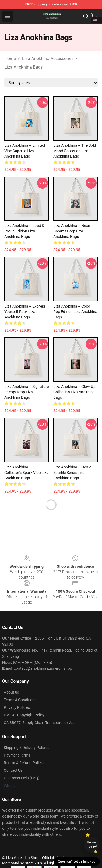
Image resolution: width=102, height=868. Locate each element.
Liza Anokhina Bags (24, 67)
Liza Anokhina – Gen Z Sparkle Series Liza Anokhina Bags (72, 473)
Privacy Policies (17, 707)
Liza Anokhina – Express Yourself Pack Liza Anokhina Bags (25, 312)
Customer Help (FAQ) (22, 778)
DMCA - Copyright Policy (24, 715)
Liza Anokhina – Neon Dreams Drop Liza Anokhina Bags (72, 231)
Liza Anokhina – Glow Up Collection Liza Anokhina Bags (74, 392)
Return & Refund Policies (24, 763)
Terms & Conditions (20, 700)
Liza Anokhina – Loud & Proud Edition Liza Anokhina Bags (24, 231)
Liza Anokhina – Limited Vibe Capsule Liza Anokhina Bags (25, 151)
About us (11, 692)
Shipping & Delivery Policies (27, 748)
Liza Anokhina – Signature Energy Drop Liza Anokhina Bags (27, 392)
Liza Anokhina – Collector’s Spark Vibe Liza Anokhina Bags (26, 473)
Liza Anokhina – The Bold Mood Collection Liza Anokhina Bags (75, 151)
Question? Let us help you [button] (77, 861)
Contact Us (13, 770)
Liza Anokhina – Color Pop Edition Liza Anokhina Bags (75, 312)
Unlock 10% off (92, 845)
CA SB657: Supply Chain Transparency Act (39, 723)
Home (10, 58)
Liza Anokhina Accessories (48, 58)
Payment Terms (17, 755)
